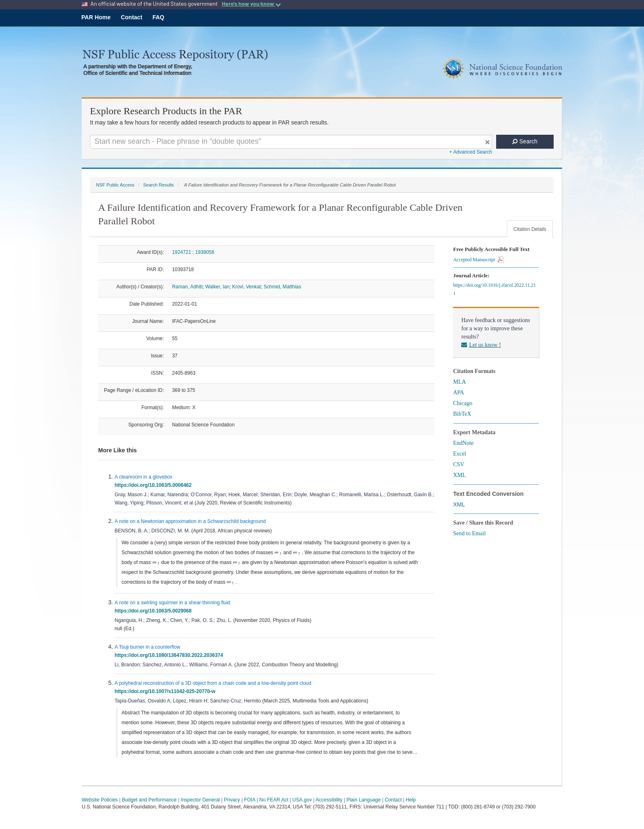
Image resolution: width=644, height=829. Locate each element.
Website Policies (100, 800)
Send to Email (469, 533)
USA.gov (302, 800)
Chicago (463, 403)
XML (459, 475)
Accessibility (329, 800)
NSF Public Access (115, 185)
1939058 (205, 252)
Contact (131, 17)
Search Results (158, 185)
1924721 (182, 252)
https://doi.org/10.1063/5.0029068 (154, 611)
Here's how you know (251, 4)
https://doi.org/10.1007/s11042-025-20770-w (166, 691)
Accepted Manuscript (478, 260)
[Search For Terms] (291, 142)
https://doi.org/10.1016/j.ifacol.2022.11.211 (494, 289)
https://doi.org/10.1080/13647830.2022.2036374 (170, 655)
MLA (459, 382)
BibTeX (462, 414)
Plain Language (363, 800)
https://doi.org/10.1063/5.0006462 (154, 485)
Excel (460, 454)
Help (411, 800)
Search (525, 141)
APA (459, 393)
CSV (459, 464)
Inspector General (200, 800)
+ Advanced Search (471, 152)
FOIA (250, 800)
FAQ (158, 17)
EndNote (463, 443)
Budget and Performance (149, 800)
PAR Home (96, 17)
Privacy (232, 800)
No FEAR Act (274, 800)
